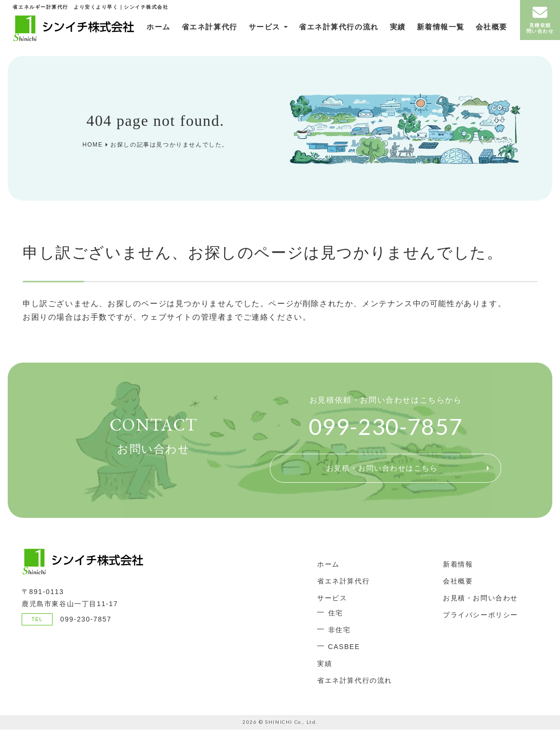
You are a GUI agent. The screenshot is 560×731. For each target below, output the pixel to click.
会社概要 (477, 31)
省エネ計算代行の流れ (324, 31)
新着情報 (458, 565)
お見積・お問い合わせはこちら (382, 468)
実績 (382, 31)
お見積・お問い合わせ (480, 599)
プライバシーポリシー (480, 616)
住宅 (336, 614)
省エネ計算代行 (194, 31)
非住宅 (340, 631)
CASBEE (344, 648)
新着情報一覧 (427, 31)
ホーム (141, 31)
